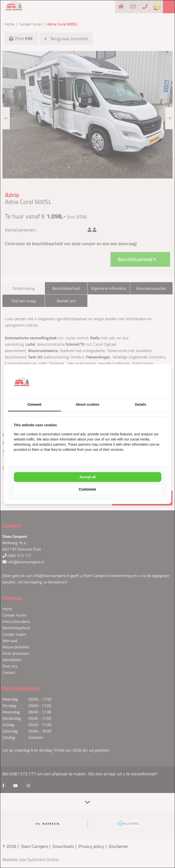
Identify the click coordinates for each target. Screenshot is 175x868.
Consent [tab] (34, 404)
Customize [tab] (87, 489)
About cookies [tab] (87, 404)
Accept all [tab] (87, 477)
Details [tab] (141, 404)
